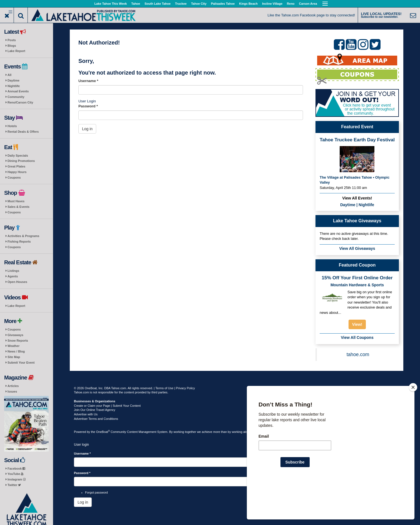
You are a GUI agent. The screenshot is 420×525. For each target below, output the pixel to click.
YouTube (15, 474)
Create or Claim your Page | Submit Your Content (107, 406)
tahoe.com (358, 354)
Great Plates (16, 166)
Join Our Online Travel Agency (95, 410)
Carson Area (308, 4)
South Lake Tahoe (158, 4)
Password (88, 106)
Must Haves (16, 201)
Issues (12, 391)
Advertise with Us (86, 414)
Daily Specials (18, 156)
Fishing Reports (19, 241)
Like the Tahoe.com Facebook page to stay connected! (311, 15)
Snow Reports (18, 341)
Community (16, 97)
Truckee (181, 4)
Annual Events (18, 91)
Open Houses (17, 282)
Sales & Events (18, 207)
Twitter (14, 485)
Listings (13, 271)
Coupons (14, 178)
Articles (13, 386)
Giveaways (15, 335)
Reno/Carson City (20, 102)
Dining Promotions (21, 161)
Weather (13, 346)
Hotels (12, 126)
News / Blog (16, 351)
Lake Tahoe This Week (110, 4)
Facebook (16, 469)
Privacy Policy (185, 388)
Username (88, 81)
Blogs (12, 46)
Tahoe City (199, 4)
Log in (87, 129)
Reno (291, 4)
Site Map (14, 357)
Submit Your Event (21, 363)
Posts (12, 40)
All (9, 75)
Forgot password (96, 492)
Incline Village (272, 4)
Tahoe (136, 4)
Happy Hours (17, 172)
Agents (13, 276)
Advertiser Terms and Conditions (96, 419)
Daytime (13, 80)
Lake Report (16, 51)
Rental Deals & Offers (23, 132)
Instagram (17, 479)
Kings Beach (248, 4)
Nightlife (14, 86)
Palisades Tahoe (223, 4)
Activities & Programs (23, 236)
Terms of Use (164, 388)
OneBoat (103, 432)
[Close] (413, 423)
